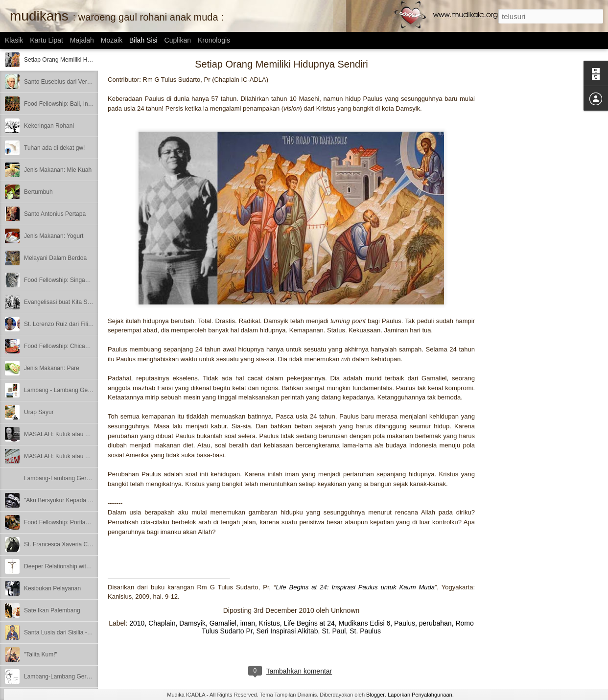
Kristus (269, 623)
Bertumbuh (38, 192)
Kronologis (214, 40)
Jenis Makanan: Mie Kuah (58, 170)
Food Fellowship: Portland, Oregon (69, 522)
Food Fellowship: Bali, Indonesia (66, 104)
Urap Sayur (39, 412)
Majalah (82, 40)
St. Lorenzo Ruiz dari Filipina (61, 324)
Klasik (14, 40)
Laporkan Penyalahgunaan (420, 695)
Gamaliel (223, 623)
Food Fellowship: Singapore (60, 280)
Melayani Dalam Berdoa (55, 258)
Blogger (375, 695)
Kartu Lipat (47, 40)
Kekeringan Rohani (49, 126)
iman (248, 623)
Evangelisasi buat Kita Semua (63, 302)
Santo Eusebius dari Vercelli (60, 82)
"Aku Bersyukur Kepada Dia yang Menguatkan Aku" (91, 500)
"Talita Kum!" (41, 654)
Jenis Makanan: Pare (52, 368)
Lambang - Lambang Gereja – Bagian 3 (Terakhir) (89, 390)
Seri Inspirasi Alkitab (287, 631)
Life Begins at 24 (309, 623)
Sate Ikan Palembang (52, 610)
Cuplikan (178, 40)
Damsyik (192, 623)
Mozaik (112, 40)
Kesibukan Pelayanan (52, 588)
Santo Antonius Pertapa (55, 214)
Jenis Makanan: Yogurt (54, 236)
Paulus (405, 623)
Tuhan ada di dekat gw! (54, 148)
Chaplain (162, 623)
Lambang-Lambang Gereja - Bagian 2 (73, 478)
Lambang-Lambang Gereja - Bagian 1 (73, 677)
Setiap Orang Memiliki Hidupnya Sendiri (76, 60)
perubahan (435, 623)
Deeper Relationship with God (63, 566)
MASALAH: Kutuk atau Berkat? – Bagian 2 (80, 434)
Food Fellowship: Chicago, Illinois (68, 346)
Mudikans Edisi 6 (365, 623)
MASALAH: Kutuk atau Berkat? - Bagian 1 (79, 456)
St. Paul (334, 631)
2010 (137, 623)
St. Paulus (365, 631)
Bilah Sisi (143, 40)
